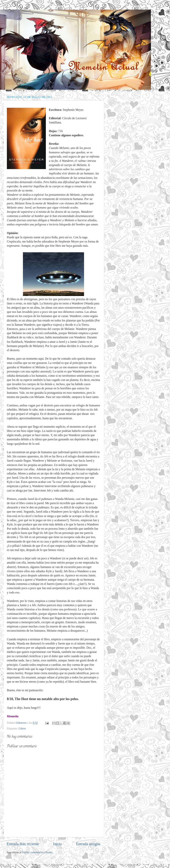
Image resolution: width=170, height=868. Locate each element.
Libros (22, 728)
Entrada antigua (88, 844)
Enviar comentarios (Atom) (37, 852)
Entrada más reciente (23, 844)
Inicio (57, 844)
